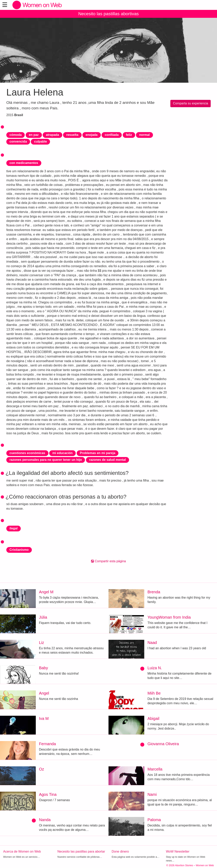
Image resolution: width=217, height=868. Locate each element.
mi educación (62, 453)
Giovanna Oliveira (163, 744)
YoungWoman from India (169, 617)
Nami (152, 794)
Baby (43, 668)
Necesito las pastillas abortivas (108, 14)
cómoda (16, 135)
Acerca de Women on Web (22, 851)
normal (144, 135)
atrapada (52, 135)
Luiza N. (155, 668)
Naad (152, 643)
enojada (92, 135)
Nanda (45, 820)
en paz (34, 135)
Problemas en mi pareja (98, 453)
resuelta (72, 135)
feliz (129, 135)
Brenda (154, 592)
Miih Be (154, 693)
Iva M (44, 718)
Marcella (155, 769)
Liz (42, 643)
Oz (42, 769)
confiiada (112, 135)
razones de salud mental (108, 460)
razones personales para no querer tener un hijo (46, 460)
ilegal (14, 528)
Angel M (46, 592)
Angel (44, 693)
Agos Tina (48, 794)
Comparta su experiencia (191, 103)
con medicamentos (24, 163)
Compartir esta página (108, 561)
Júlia (43, 617)
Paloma (154, 820)
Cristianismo (19, 550)
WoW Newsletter (178, 851)
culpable (40, 142)
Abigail (153, 718)
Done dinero (120, 851)
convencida (18, 142)
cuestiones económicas (27, 453)
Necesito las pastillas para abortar (81, 851)
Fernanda (47, 744)
